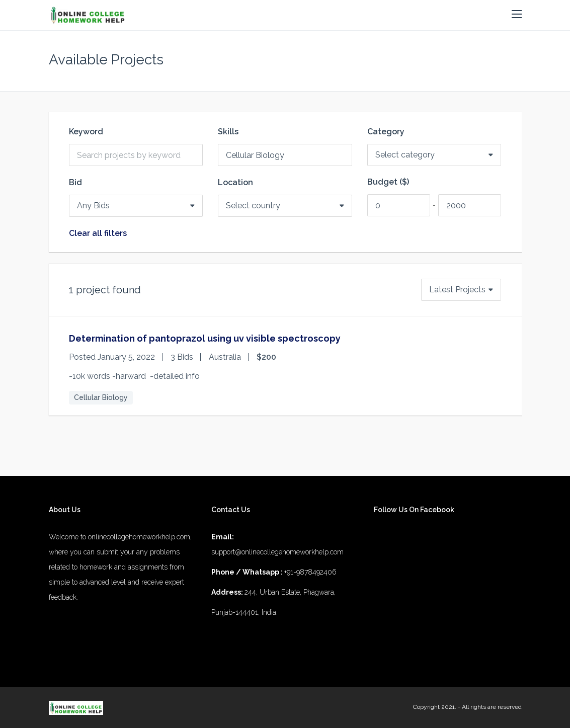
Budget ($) (388, 182)
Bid (75, 183)
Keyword (86, 132)
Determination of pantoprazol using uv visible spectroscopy (205, 338)
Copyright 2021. (435, 707)
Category (386, 132)
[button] (517, 15)
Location (235, 183)
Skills (228, 132)
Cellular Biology (101, 397)
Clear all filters (98, 233)
